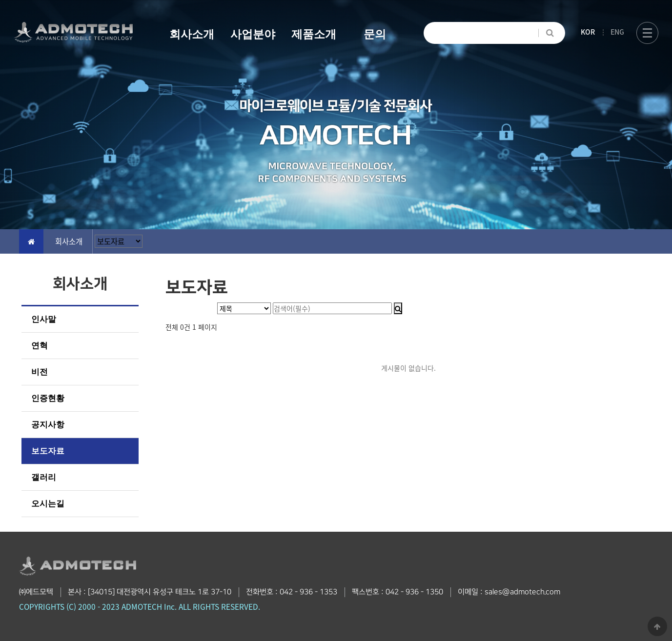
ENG (617, 32)
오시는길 (48, 504)
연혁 (40, 346)
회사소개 (192, 34)
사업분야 (253, 34)
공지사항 (48, 425)
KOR (588, 32)
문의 (375, 34)
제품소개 (314, 34)
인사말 (44, 319)
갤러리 (44, 477)
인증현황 (48, 398)
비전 (40, 372)
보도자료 (48, 451)
